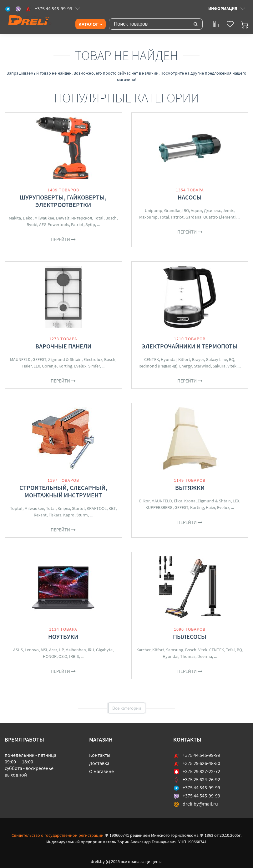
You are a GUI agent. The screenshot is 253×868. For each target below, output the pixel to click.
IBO (186, 210)
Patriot (77, 224)
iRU (91, 650)
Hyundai (169, 359)
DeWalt (63, 218)
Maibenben (76, 650)
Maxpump (148, 217)
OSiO (63, 656)
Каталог (91, 24)
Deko (28, 218)
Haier (27, 366)
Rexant (40, 515)
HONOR (50, 656)
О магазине (101, 771)
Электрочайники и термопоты (190, 346)
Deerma (205, 656)
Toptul (16, 508)
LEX (37, 366)
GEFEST (39, 359)
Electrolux (93, 359)
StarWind (202, 366)
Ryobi (32, 224)
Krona (190, 501)
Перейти (63, 239)
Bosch (111, 218)
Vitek (232, 366)
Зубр (90, 224)
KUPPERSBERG (159, 507)
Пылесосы (190, 636)
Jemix (228, 210)
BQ (232, 359)
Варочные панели (63, 346)
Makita (15, 218)
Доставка (99, 763)
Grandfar (172, 210)
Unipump (154, 210)
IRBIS (74, 656)
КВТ (112, 508)
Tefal (230, 650)
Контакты (100, 755)
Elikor (144, 501)
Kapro (69, 515)
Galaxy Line (216, 359)
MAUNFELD (20, 359)
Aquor (196, 210)
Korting (65, 366)
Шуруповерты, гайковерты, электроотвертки (63, 201)
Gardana (193, 217)
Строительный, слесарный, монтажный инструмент (63, 491)
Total (99, 218)
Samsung (175, 650)
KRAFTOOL (97, 508)
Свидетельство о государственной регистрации (58, 835)
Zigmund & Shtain (65, 359)
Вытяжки (190, 488)
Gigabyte (104, 650)
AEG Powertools (54, 224)
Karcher (143, 650)
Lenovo (32, 650)
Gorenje (49, 366)
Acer (53, 650)
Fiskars (55, 515)
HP (61, 650)
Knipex (64, 508)
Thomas (188, 656)
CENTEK (152, 359)
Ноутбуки (63, 636)
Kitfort (184, 359)
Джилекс (212, 210)
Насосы (190, 197)
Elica (178, 501)
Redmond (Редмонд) (158, 366)
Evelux (80, 366)
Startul (78, 508)
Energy (186, 366)
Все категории (127, 708)
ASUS (18, 650)
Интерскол (82, 218)
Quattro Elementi (219, 217)
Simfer (94, 366)
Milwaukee (44, 218)
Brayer (198, 359)
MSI (44, 650)
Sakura (219, 366)
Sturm (82, 515)
